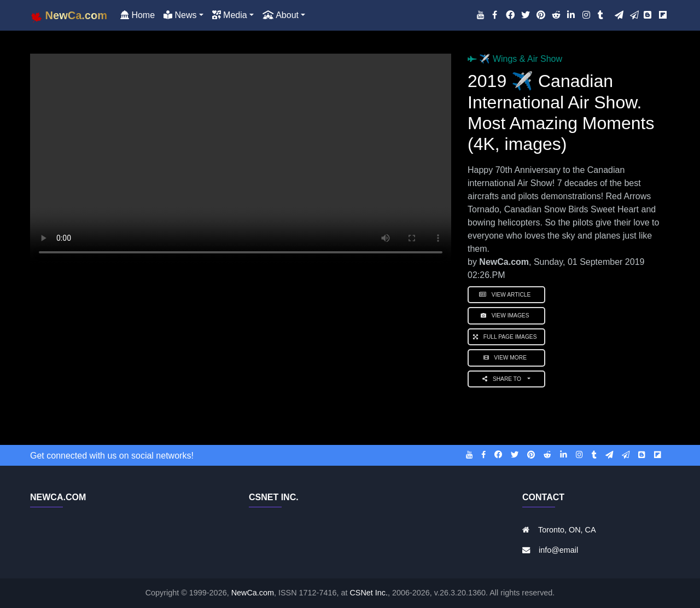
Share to (504, 379)
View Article (506, 295)
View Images (506, 315)
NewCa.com (253, 593)
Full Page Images (506, 337)
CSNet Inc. (369, 593)
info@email (558, 550)
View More (507, 358)
